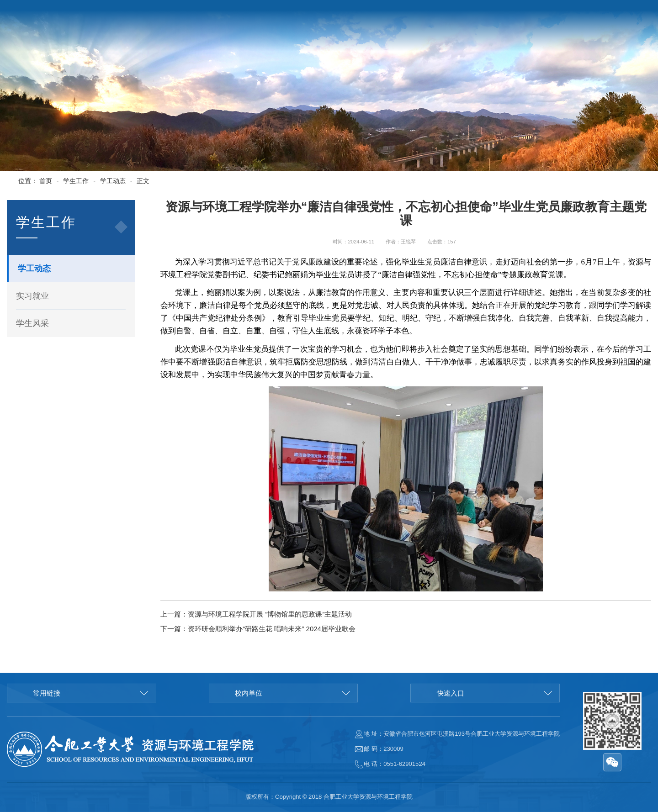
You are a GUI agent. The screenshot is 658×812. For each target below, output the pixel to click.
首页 (46, 181)
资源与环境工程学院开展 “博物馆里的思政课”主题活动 (270, 614)
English (551, 13)
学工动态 (113, 181)
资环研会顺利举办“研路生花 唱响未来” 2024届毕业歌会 (272, 629)
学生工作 (76, 181)
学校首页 (516, 13)
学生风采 (32, 323)
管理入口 (623, 13)
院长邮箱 (586, 13)
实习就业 (32, 296)
